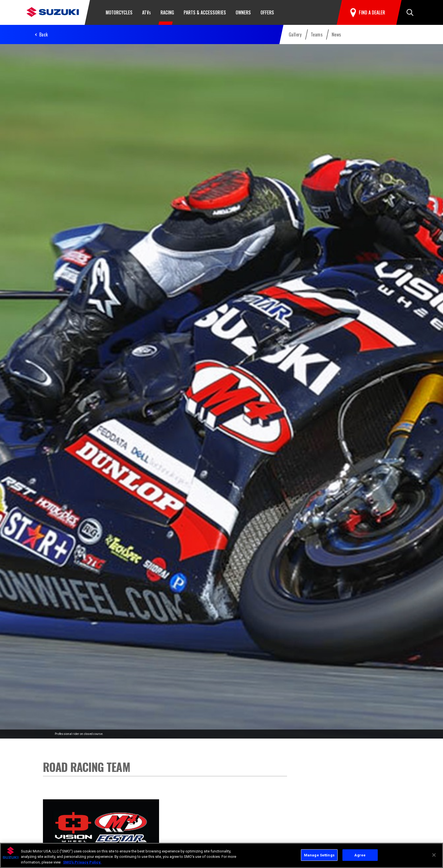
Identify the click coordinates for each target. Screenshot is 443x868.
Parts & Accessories (205, 12)
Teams (317, 34)
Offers (267, 12)
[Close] (434, 856)
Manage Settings (319, 856)
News (336, 34)
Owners (243, 12)
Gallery (295, 34)
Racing (167, 12)
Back (44, 34)
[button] (410, 12)
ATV (146, 12)
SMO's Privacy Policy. (82, 863)
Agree (360, 856)
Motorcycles (119, 12)
